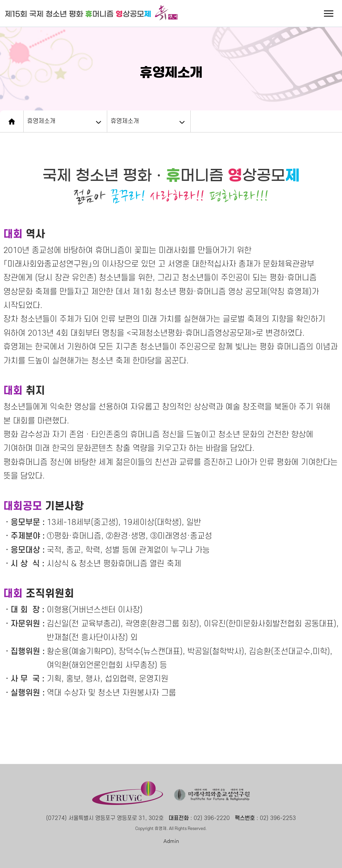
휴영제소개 (41, 121)
